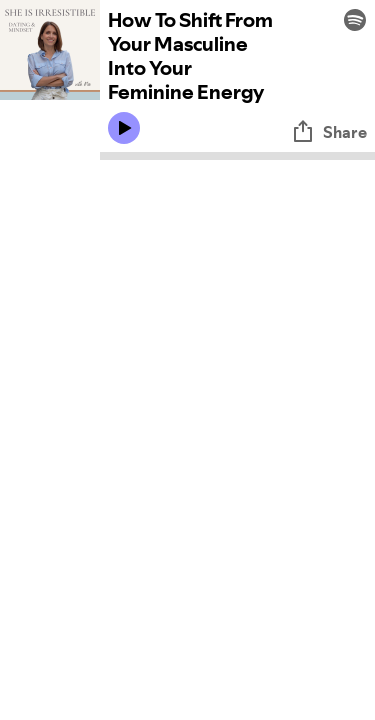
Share (329, 132)
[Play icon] (124, 128)
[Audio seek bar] (237, 156)
